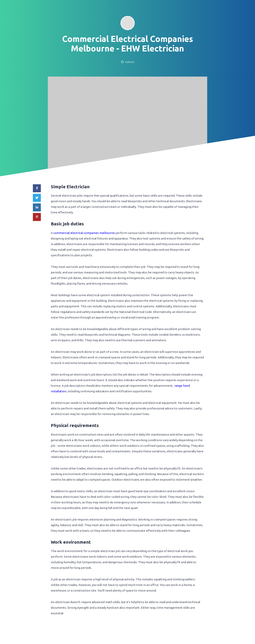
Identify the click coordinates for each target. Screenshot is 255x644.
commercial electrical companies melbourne (84, 233)
